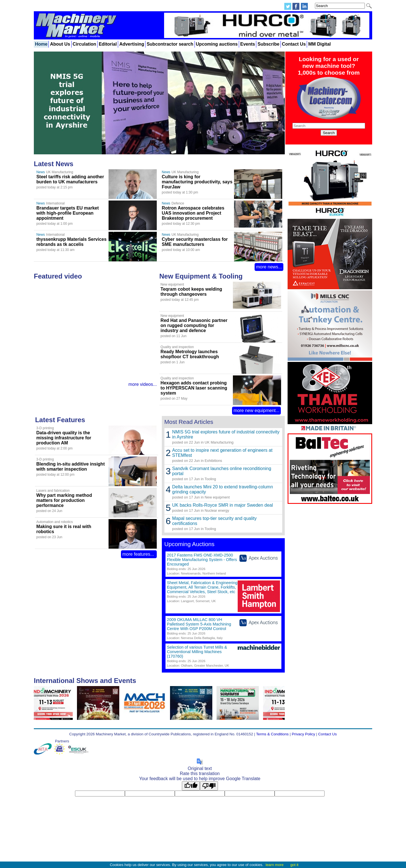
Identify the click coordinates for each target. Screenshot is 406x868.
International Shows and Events (85, 681)
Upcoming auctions (217, 44)
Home (41, 44)
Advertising (132, 44)
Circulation (85, 44)
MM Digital (319, 44)
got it (294, 865)
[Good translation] (191, 786)
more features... (139, 554)
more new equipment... (256, 410)
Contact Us (294, 44)
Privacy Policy (304, 734)
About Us (60, 44)
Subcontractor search (170, 44)
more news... (269, 267)
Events (248, 44)
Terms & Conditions (272, 734)
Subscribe (268, 44)
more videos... (143, 384)
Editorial (108, 44)
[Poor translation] (209, 786)
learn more (275, 865)
